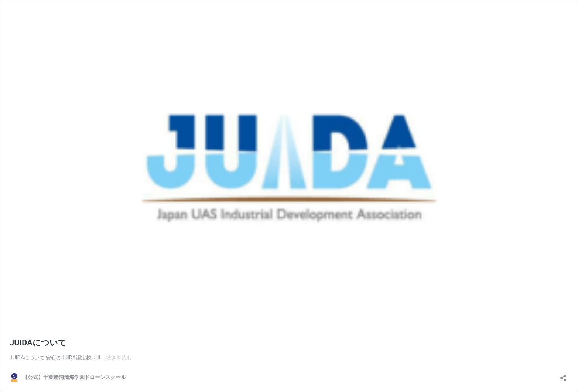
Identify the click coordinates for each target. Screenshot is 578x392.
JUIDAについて (38, 343)
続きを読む (119, 358)
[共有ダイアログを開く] (563, 376)
